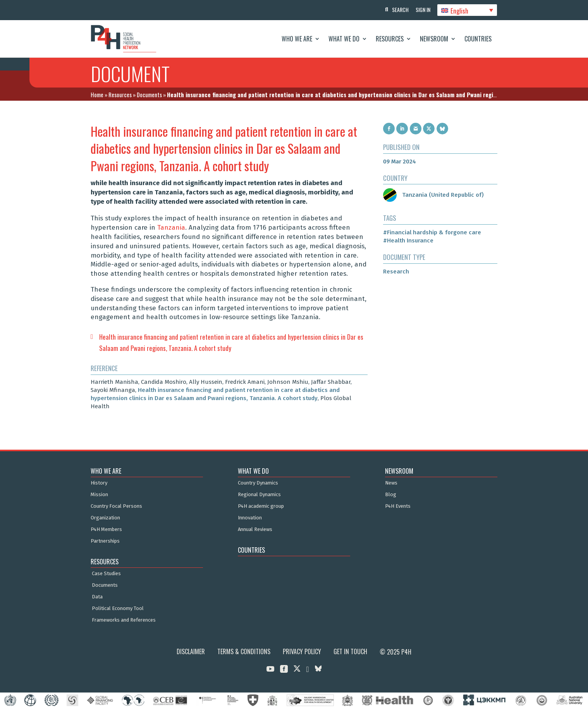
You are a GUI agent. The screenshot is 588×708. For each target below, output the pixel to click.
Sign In (422, 9)
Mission (99, 495)
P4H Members (106, 529)
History (99, 483)
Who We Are (297, 39)
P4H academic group (261, 506)
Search (398, 9)
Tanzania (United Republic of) (433, 195)
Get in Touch (350, 651)
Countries (478, 39)
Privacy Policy (302, 651)
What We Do (344, 39)
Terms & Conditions (244, 651)
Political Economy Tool (118, 608)
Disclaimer (191, 651)
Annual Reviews (255, 529)
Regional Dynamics (259, 495)
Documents (149, 95)
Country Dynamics (258, 483)
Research (396, 272)
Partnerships (105, 541)
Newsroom (434, 39)
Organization (105, 518)
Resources (390, 39)
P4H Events (398, 506)
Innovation (250, 518)
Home (97, 95)
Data (97, 597)
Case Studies (106, 574)
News (391, 483)
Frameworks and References (124, 620)
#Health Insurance (408, 241)
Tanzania (171, 228)
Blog (391, 495)
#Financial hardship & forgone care (432, 232)
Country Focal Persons (116, 506)
